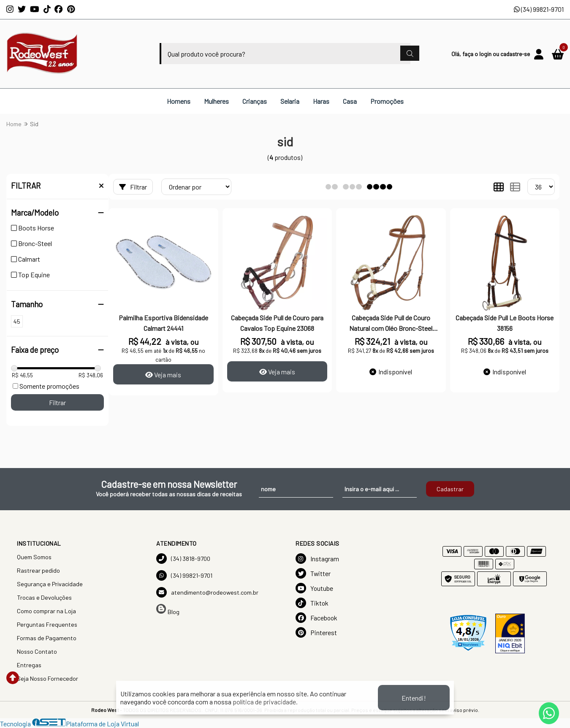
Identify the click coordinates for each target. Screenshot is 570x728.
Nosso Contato (37, 651)
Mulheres (216, 101)
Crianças (255, 101)
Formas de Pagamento (47, 638)
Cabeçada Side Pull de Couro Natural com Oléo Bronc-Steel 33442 (391, 324)
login (486, 54)
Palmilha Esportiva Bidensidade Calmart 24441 (163, 323)
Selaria (290, 101)
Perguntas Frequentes (47, 624)
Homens (179, 101)
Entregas (29, 665)
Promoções (387, 101)
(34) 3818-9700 (183, 559)
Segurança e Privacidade (50, 584)
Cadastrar (450, 489)
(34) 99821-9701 (539, 9)
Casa (350, 101)
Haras (321, 101)
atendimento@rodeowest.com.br (207, 592)
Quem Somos (34, 557)
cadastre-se (515, 54)
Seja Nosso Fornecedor (47, 678)
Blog (168, 610)
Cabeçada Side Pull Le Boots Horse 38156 (505, 323)
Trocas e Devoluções (44, 597)
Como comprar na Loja (46, 611)
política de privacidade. (265, 702)
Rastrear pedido (38, 570)
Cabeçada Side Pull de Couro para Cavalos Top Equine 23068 (277, 323)
